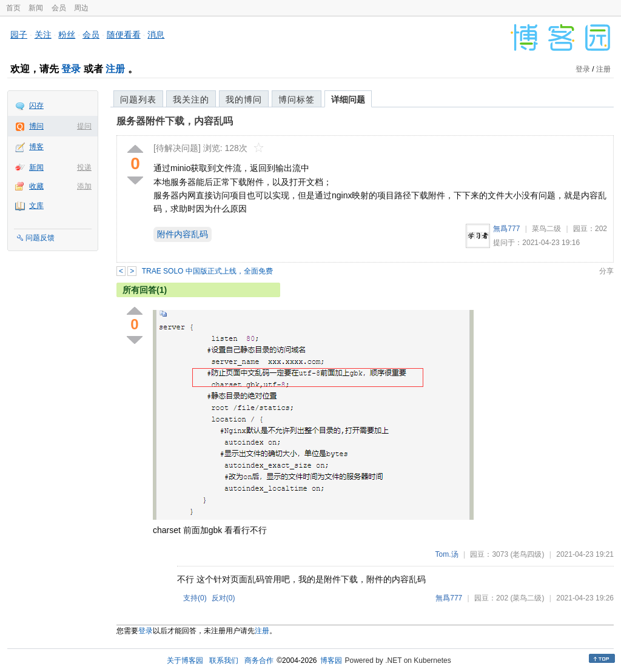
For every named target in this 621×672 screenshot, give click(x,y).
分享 (606, 271)
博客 (36, 147)
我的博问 (244, 99)
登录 (71, 69)
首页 (13, 8)
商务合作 (259, 660)
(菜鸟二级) (527, 598)
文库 (36, 206)
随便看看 (124, 35)
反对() (223, 598)
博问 (36, 126)
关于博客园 (185, 660)
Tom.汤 (447, 554)
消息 (156, 35)
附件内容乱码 (183, 234)
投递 (84, 167)
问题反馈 (40, 238)
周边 (81, 8)
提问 (84, 126)
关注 (43, 35)
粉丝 (67, 35)
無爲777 (506, 229)
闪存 (36, 106)
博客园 (331, 660)
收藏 (36, 186)
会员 (59, 8)
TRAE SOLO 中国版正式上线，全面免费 (207, 271)
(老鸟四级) (527, 554)
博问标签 (297, 99)
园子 (19, 35)
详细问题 (348, 99)
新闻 (36, 8)
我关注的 (191, 99)
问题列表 (138, 99)
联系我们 (224, 660)
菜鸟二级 (546, 229)
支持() (195, 598)
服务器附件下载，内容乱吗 (175, 121)
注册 (115, 69)
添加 (84, 186)
